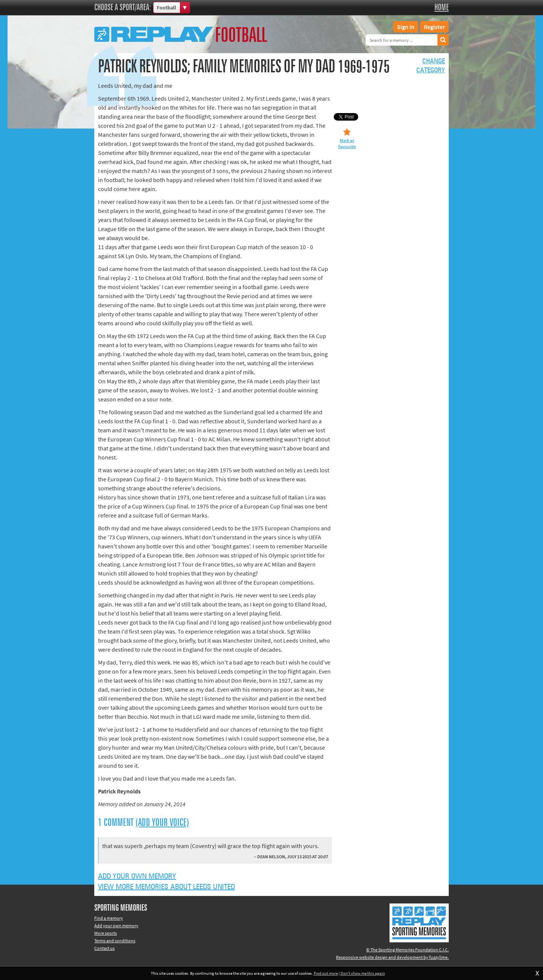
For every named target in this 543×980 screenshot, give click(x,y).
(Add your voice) (162, 823)
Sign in (406, 27)
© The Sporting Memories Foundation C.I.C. (407, 950)
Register (434, 27)
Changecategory (431, 66)
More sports (106, 933)
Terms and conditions (115, 941)
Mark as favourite (347, 143)
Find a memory (109, 918)
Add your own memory (137, 876)
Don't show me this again (363, 973)
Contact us (104, 948)
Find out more (326, 973)
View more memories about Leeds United (166, 887)
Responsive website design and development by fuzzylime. (392, 957)
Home (442, 8)
